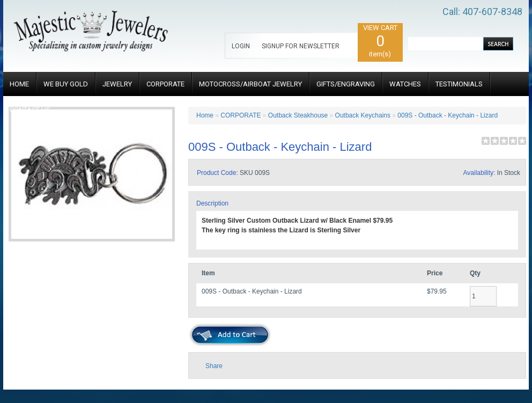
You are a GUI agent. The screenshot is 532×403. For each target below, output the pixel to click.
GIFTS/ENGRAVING (346, 84)
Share (214, 366)
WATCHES (405, 84)
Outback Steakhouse (298, 115)
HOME (19, 84)
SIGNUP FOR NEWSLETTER (301, 46)
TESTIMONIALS (459, 84)
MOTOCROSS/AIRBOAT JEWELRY (250, 84)
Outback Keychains (363, 115)
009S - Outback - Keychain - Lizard (448, 115)
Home (205, 115)
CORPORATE (165, 84)
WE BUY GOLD (66, 84)
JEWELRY (117, 84)
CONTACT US (30, 110)
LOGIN (241, 46)
